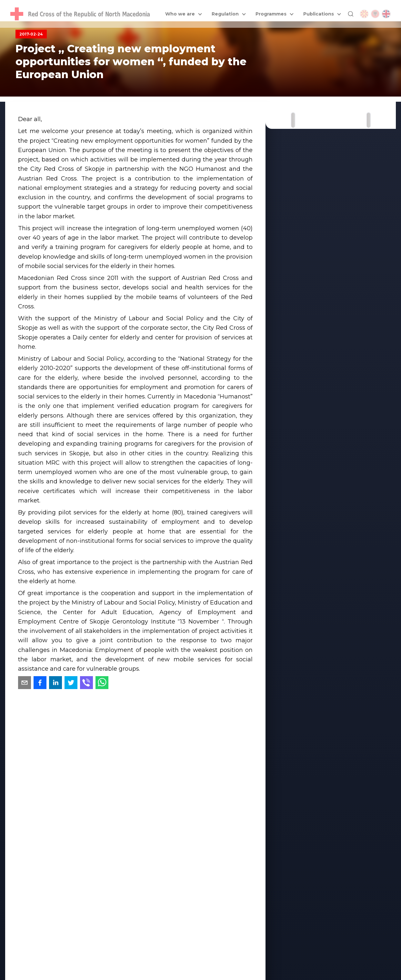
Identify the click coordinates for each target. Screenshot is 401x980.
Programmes (271, 14)
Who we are (180, 14)
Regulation (225, 14)
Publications (319, 14)
